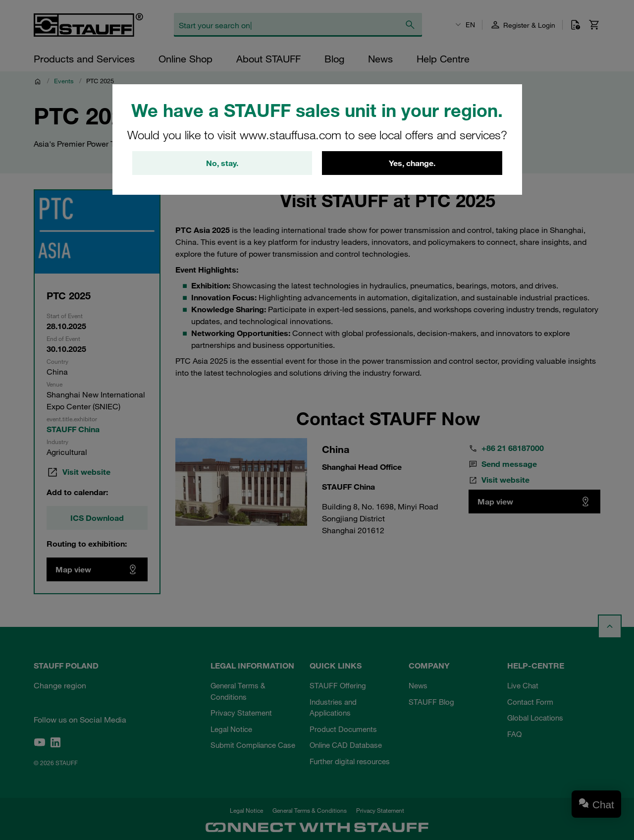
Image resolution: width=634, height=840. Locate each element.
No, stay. (222, 163)
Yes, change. (412, 163)
